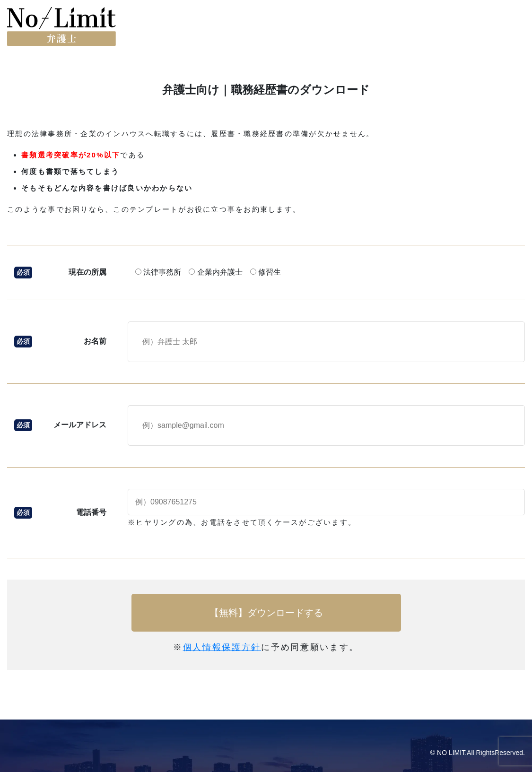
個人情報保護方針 (222, 647)
